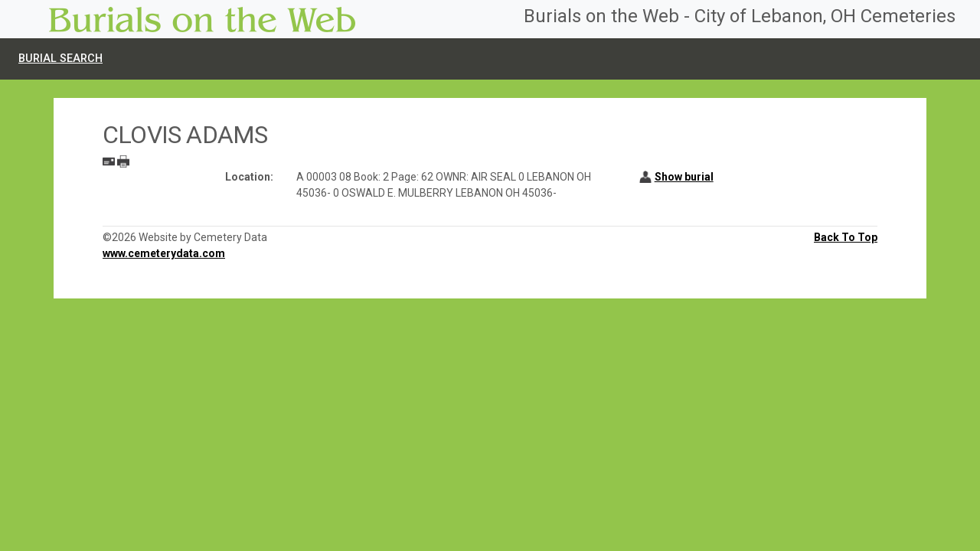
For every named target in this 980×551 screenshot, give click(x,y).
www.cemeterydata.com (164, 253)
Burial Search (60, 59)
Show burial (684, 177)
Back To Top (846, 237)
